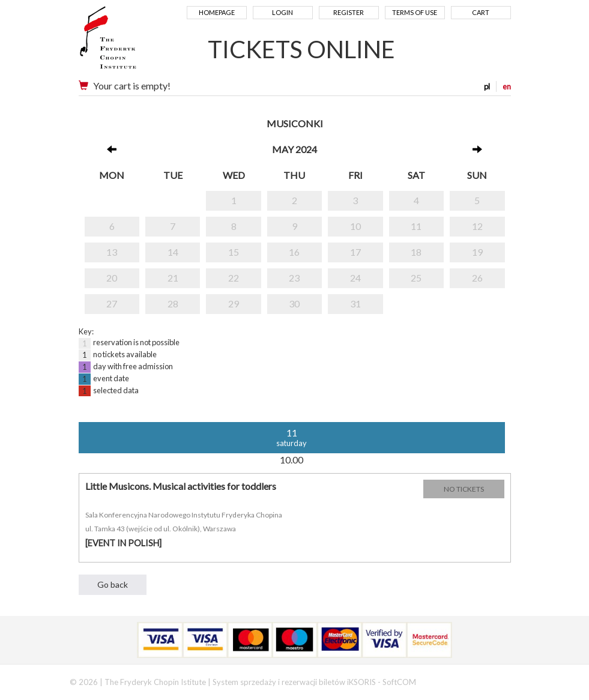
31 (355, 303)
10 (355, 226)
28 (173, 303)
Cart (481, 12)
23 (294, 278)
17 (355, 252)
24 (355, 278)
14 (173, 252)
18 (416, 252)
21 (173, 278)
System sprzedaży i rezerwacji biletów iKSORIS (294, 682)
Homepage (217, 12)
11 (416, 226)
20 (112, 278)
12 (477, 226)
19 (477, 252)
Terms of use (415, 12)
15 (234, 252)
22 (234, 278)
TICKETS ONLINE (301, 49)
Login (282, 12)
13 (112, 252)
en (507, 86)
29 (234, 303)
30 (294, 303)
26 (477, 278)
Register (349, 12)
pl (487, 86)
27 (112, 303)
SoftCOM (399, 682)
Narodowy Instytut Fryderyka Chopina (131, 42)
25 (416, 278)
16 (294, 252)
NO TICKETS (464, 489)
